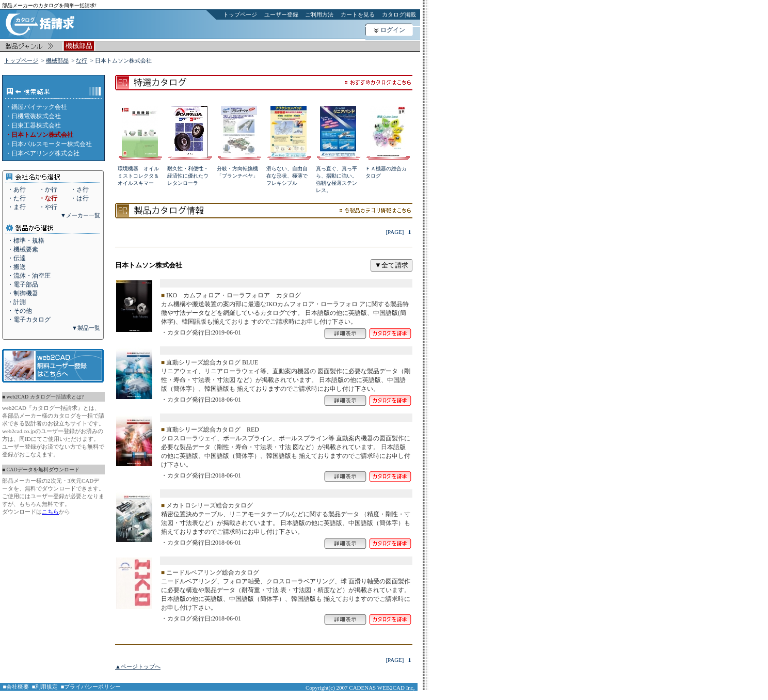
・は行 (79, 198)
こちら (50, 512)
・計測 (17, 302)
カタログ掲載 (399, 14)
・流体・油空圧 (29, 276)
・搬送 (17, 267)
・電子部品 (23, 284)
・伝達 (17, 258)
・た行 (17, 198)
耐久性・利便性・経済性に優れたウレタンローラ (188, 176)
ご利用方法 (319, 14)
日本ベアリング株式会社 (45, 153)
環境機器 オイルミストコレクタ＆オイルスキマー (138, 176)
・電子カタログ (29, 320)
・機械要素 (23, 249)
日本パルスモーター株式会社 (52, 144)
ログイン (393, 30)
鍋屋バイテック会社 (39, 107)
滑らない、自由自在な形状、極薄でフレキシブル (287, 176)
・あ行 (17, 189)
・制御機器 (23, 293)
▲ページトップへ (138, 666)
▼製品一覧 (86, 328)
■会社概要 (16, 687)
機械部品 (57, 60)
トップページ (240, 14)
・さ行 (79, 189)
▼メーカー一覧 (80, 215)
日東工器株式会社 (36, 125)
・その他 (20, 311)
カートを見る (358, 14)
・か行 (48, 189)
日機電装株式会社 (36, 116)
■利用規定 (45, 687)
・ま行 (17, 207)
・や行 (48, 207)
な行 (82, 60)
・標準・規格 (26, 241)
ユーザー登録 (281, 14)
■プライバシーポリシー (91, 687)
